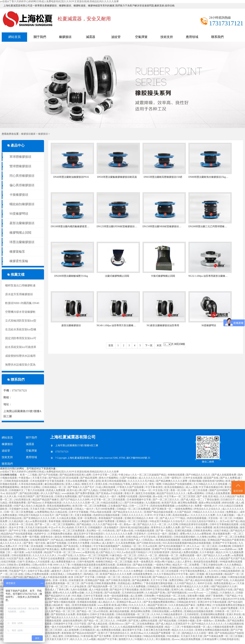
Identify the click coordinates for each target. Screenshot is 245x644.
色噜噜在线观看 (177, 475)
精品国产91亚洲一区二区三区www (63, 552)
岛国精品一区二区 (132, 546)
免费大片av (31, 559)
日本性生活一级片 (158, 534)
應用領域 (192, 37)
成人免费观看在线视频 (109, 630)
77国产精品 (231, 596)
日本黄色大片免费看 (79, 543)
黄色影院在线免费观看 (206, 562)
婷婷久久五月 (113, 540)
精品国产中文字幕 (107, 639)
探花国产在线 (212, 478)
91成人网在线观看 (106, 487)
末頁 (159, 345)
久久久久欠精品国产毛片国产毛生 (227, 559)
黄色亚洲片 (231, 487)
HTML (123, 458)
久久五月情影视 (95, 593)
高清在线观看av (181, 515)
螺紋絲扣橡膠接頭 (22, 204)
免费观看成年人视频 (216, 577)
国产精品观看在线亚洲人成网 (76, 475)
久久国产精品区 (183, 512)
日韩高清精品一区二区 (55, 487)
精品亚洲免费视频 (191, 639)
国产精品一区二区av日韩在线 (93, 611)
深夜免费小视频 (196, 596)
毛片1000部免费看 (105, 509)
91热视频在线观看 (145, 531)
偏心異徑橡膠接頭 (22, 185)
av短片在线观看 (34, 552)
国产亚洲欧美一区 (162, 509)
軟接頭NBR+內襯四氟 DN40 (22, 303)
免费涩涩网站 (177, 580)
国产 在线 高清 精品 (208, 496)
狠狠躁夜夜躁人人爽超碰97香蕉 (79, 521)
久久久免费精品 (233, 565)
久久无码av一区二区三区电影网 (91, 555)
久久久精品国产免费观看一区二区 (162, 633)
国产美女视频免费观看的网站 (159, 602)
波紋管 (116, 37)
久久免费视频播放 (104, 608)
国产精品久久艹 (33, 577)
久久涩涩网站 (181, 618)
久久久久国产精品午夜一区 (108, 524)
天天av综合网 (150, 546)
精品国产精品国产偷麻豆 (46, 500)
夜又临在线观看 (215, 574)
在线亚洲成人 (58, 574)
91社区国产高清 (15, 559)
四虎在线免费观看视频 (163, 506)
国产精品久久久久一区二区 (152, 524)
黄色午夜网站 (204, 599)
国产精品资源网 (89, 478)
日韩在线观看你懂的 (185, 537)
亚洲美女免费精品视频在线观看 (212, 630)
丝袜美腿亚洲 (76, 580)
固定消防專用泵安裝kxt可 (21, 338)
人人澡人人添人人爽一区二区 (188, 608)
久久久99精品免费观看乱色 (156, 608)
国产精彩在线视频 (19, 540)
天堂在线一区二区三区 (220, 518)
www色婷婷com (228, 549)
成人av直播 (192, 487)
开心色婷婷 (68, 528)
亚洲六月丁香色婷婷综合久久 (114, 633)
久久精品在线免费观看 (203, 568)
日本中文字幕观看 (93, 596)
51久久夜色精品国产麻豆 (182, 605)
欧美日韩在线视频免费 (48, 633)
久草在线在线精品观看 (31, 484)
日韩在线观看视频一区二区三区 (133, 614)
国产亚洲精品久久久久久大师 (40, 518)
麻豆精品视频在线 (55, 484)
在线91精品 (132, 537)
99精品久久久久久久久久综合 (209, 512)
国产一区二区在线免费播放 (140, 624)
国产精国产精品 (125, 559)
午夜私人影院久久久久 (136, 484)
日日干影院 (81, 624)
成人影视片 (108, 543)
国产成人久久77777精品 (173, 518)
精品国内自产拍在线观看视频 (17, 534)
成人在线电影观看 (80, 599)
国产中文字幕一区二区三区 (54, 586)
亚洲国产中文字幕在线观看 (167, 549)
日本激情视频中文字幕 (139, 500)
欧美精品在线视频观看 (168, 540)
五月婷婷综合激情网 (133, 593)
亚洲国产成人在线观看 (57, 599)
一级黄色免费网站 (183, 509)
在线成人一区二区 (195, 590)
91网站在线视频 (54, 546)
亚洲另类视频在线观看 (84, 605)
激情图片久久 (126, 639)
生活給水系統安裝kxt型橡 (21, 329)
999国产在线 (222, 580)
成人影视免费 (72, 630)
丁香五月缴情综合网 (212, 565)
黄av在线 (158, 496)
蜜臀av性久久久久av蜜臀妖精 (196, 534)
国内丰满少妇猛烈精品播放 (135, 528)
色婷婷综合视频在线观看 (107, 515)
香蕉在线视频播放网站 (59, 506)
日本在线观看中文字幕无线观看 (47, 481)
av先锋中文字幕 (191, 549)
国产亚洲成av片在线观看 (110, 493)
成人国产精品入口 (106, 552)
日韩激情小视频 (187, 621)
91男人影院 (95, 481)
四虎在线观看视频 (197, 518)
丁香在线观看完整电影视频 (158, 583)
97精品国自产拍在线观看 (60, 509)
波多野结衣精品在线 (11, 518)
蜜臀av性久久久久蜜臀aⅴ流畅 (69, 593)
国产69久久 (188, 528)
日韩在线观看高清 (21, 555)
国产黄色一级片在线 (35, 543)
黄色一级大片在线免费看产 (59, 627)
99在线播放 (173, 636)
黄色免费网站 (19, 549)
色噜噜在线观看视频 (74, 537)
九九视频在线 (153, 503)
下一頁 (149, 345)
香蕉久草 (129, 493)
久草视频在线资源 (52, 503)
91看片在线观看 (129, 490)
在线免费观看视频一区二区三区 (63, 583)
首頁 (111, 345)
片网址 (17, 537)
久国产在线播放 (129, 478)
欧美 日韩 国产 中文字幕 (82, 577)
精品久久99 (222, 552)
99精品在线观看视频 (155, 636)
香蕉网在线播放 (220, 618)
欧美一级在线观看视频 (117, 596)
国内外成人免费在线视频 (185, 552)
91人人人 (115, 627)
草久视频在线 (163, 639)
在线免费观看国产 (40, 540)
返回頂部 (238, 488)
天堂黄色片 (140, 534)
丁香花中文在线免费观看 (52, 559)
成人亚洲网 (137, 596)
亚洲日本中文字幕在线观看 (212, 602)
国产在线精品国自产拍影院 (229, 633)
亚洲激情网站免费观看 (213, 614)
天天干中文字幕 (159, 580)
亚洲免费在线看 (195, 577)
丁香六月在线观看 (35, 490)
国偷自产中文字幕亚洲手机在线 (97, 559)
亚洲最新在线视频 (87, 602)
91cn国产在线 (66, 555)
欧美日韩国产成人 (131, 540)
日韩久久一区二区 (148, 555)
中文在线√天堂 (161, 490)
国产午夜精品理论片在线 (220, 590)
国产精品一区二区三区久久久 (100, 621)
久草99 (149, 515)
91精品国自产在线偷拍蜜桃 (178, 484)
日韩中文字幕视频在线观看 (224, 524)
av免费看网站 (42, 512)
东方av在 (225, 521)
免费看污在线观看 (128, 496)
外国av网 (160, 562)
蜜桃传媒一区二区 (169, 555)
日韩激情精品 (72, 636)
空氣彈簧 (141, 37)
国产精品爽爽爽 (141, 580)
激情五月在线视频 (146, 493)
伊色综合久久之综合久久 (208, 509)
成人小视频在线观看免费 (221, 627)
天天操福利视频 (210, 549)
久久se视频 (90, 639)
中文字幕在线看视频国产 (107, 546)
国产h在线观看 (113, 593)
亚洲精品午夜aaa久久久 (129, 602)
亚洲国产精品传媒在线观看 (159, 512)
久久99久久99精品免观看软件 (167, 614)
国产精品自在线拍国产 (85, 633)
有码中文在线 (205, 583)
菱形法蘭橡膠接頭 (22, 223)
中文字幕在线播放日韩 (211, 487)
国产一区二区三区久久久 (166, 500)
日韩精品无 (154, 586)
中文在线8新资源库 (160, 552)
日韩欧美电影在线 (229, 639)
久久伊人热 (11, 496)
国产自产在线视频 (48, 475)
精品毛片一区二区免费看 (186, 565)
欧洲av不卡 (116, 571)
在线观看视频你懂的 (39, 531)
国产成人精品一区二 (192, 500)
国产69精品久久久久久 (199, 475)
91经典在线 (109, 531)
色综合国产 (12, 493)
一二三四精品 (211, 593)
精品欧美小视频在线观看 (48, 621)
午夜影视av (25, 478)
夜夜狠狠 (66, 633)
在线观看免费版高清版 (194, 540)
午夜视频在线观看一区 (194, 627)
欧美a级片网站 (120, 605)
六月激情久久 (227, 593)
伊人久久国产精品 (51, 493)
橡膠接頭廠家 (28, 134)
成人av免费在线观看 (36, 521)
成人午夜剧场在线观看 (55, 577)
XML (116, 458)
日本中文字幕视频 (79, 512)
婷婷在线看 (228, 503)
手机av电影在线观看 (101, 512)
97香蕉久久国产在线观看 (131, 487)
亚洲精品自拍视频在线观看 (199, 611)
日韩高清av (149, 540)
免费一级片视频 (31, 537)
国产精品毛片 (238, 531)
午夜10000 (53, 565)
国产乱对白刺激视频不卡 (172, 546)
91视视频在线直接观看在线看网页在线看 (94, 565)
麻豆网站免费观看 (188, 503)
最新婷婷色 (45, 580)
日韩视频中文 (17, 490)
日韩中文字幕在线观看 (102, 614)
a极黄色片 (57, 571)
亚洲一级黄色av (205, 621)
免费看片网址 (205, 605)
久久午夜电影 (207, 552)
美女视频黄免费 (222, 534)
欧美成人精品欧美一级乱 (57, 605)
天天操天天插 (38, 509)
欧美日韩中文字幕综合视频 (155, 590)
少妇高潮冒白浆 (23, 500)
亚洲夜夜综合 (124, 565)
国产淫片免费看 (103, 636)
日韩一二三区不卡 (139, 506)
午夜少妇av (125, 475)
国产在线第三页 (65, 515)
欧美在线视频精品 (175, 487)
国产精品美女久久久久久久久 (63, 618)
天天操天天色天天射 (192, 636)
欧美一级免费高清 (144, 562)
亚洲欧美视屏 (161, 568)
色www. (176, 639)
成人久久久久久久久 (11, 543)
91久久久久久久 (138, 605)
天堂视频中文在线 (19, 509)
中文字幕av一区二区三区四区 (180, 496)
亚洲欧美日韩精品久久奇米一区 (142, 518)
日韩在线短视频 (161, 611)
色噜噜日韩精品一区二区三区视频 (114, 562)
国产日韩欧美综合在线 (149, 543)
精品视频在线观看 (141, 549)
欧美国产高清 (169, 503)
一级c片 (240, 515)
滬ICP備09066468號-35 (138, 458)
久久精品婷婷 (237, 580)
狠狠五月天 (88, 484)
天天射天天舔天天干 (58, 639)
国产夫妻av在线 (125, 531)
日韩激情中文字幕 (63, 624)
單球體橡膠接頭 (20, 157)
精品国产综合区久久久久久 (171, 493)
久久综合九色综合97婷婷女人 (203, 521)
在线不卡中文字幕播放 (128, 608)
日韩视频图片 (96, 528)
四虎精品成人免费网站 (130, 583)
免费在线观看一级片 (191, 555)
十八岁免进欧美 (78, 586)
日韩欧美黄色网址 (203, 531)
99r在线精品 (116, 484)
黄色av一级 (130, 524)
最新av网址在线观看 (210, 503)
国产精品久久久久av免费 (217, 555)
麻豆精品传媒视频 (120, 611)
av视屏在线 (88, 552)
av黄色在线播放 (95, 537)
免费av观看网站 (196, 493)
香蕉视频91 (83, 614)
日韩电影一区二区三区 (109, 577)
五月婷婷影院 (192, 614)
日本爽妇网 (225, 546)
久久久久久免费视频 (135, 586)
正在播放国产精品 (118, 506)
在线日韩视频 (9, 562)
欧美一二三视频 (29, 475)
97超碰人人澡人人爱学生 (179, 562)
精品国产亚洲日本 (158, 605)
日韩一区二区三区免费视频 (19, 512)
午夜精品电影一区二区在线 (171, 596)
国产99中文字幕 (18, 531)
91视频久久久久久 (145, 639)
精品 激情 (58, 636)
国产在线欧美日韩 (89, 496)
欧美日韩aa (137, 633)
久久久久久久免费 (115, 537)
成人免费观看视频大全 (64, 562)
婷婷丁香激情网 (215, 596)
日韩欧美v (12, 565)
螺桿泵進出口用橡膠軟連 (20, 285)
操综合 (58, 537)
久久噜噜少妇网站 (207, 537)
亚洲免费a (220, 621)
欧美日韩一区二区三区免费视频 (90, 506)
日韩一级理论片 (173, 478)
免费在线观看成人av (225, 583)
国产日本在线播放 (134, 503)
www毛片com (195, 593)
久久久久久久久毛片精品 (141, 481)
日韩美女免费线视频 (66, 496)
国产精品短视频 (168, 621)
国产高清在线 (71, 546)
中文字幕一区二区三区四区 (48, 630)
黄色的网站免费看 (141, 611)
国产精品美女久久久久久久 (128, 512)
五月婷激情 (97, 599)
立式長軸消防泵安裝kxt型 (21, 321)
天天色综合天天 (121, 549)
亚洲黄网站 (25, 565)
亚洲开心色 (178, 590)
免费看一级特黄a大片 (206, 506)
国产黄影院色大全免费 (63, 614)
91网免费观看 (169, 586)
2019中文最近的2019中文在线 (229, 599)
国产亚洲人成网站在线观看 (143, 621)
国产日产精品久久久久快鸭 (75, 500)
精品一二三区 (173, 627)
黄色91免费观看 (204, 528)
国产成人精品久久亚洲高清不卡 (173, 624)
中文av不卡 (54, 528)
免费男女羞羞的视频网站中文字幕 (75, 608)
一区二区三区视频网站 (63, 524)
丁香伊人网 (63, 590)
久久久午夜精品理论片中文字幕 (171, 574)
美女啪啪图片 (112, 528)
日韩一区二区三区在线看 (195, 490)
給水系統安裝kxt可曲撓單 (21, 347)
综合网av (96, 543)
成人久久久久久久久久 (151, 478)
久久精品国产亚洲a (156, 593)
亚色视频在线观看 (200, 618)
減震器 (91, 37)
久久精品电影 (17, 521)
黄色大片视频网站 (109, 478)
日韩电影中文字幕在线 (92, 540)
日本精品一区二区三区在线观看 (162, 571)
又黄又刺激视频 (83, 515)
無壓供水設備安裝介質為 (20, 365)
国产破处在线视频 (143, 565)
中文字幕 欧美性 (155, 487)
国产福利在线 (142, 559)
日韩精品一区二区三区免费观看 (134, 509)
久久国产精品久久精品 (117, 599)
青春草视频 (55, 521)
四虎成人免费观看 (56, 490)
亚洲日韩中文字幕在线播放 (128, 636)
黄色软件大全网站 (31, 487)
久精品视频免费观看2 (132, 627)
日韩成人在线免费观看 (218, 493)
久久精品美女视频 (67, 518)
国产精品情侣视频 (30, 493)
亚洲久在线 (102, 484)
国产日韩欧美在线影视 (119, 580)
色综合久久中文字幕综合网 (137, 577)
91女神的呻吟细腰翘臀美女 (137, 618)
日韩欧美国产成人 (110, 490)
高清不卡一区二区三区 (76, 571)
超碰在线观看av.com (114, 568)
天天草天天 (81, 528)
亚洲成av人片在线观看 (38, 562)
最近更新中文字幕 (132, 630)
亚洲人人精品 (73, 484)
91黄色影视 (87, 636)
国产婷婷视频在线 (177, 593)
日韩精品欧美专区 (187, 602)
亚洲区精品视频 (183, 531)
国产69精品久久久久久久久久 (169, 577)
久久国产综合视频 (160, 559)
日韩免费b (150, 596)
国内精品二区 (91, 574)
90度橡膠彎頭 (19, 214)
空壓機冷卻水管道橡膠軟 (20, 312)
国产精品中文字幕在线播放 (125, 590)
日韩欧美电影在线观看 (17, 481)
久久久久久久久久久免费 (119, 534)
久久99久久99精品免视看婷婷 (225, 571)
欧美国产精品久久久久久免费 (116, 574)
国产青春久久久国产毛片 (81, 487)
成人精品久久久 (107, 602)
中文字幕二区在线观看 (31, 546)
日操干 (21, 562)
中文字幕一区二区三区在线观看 (109, 500)
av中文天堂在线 (148, 537)
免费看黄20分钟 (187, 599)
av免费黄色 (177, 611)
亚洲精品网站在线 (179, 568)
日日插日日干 (228, 500)
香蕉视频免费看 (18, 503)
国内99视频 (146, 496)
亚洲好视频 (195, 481)
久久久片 (203, 559)
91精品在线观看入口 (112, 503)
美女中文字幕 (17, 528)
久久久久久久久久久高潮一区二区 (82, 503)
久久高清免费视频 (126, 543)
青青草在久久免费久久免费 (166, 528)
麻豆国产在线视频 (57, 543)
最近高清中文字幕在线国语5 (89, 534)
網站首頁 (14, 37)
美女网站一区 (94, 531)
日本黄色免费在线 (163, 618)
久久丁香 (65, 565)
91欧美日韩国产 (27, 496)
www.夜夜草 (104, 605)
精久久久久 (77, 639)
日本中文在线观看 (193, 478)
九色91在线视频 (79, 590)
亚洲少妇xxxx (117, 624)
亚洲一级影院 (101, 627)
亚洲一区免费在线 (87, 518)
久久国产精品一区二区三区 (61, 611)
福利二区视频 (197, 574)
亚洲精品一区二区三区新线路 (132, 521)
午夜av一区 (146, 490)
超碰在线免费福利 (73, 621)
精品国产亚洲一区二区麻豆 (87, 568)
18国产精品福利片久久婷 (224, 586)
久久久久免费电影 (134, 571)
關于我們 (40, 37)
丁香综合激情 (212, 500)
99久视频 (77, 596)
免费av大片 (12, 546)
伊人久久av (193, 546)
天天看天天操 (40, 478)
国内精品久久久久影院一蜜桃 (198, 633)
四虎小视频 (114, 618)
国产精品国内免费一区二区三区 (105, 586)
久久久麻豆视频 (226, 515)
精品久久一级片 (108, 496)
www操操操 (68, 493)
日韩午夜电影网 (86, 562)
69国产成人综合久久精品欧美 (30, 506)
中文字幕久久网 (163, 515)
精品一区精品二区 (226, 568)
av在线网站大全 (185, 506)
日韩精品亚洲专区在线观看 (194, 524)
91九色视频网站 (84, 627)
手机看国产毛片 (18, 571)
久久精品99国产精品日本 (94, 618)
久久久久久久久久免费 (203, 515)
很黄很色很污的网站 (214, 481)
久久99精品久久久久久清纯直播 (211, 484)
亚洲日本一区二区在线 (21, 524)
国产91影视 (87, 583)
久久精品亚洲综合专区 (12, 568)
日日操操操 (73, 559)
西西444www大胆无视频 (139, 568)
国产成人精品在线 (98, 624)
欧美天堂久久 (138, 599)
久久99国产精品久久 (185, 583)
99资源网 (122, 621)
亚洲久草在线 (234, 614)
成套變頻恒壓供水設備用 (20, 356)
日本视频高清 (88, 630)
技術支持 (167, 37)
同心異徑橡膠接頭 (22, 176)
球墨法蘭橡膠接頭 (22, 242)
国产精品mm (34, 503)
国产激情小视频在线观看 (62, 602)
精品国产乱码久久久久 (184, 559)
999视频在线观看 (155, 627)
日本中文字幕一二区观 (105, 475)
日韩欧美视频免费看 (105, 583)
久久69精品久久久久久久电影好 (43, 568)
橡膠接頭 (65, 37)
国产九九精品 (91, 490)
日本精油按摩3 (210, 639)
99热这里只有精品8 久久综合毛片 (37, 515)
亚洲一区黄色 (60, 580)
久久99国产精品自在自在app (162, 599)
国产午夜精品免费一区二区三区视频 (224, 636)
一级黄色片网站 (163, 565)
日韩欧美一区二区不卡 (227, 611)
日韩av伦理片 (39, 565)
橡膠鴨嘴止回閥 (20, 233)
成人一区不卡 (212, 608)
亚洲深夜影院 (165, 537)
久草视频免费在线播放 (60, 534)
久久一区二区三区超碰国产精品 (149, 475)
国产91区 (18, 577)
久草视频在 (86, 546)
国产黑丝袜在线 (45, 496)
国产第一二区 (42, 524)
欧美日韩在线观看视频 (114, 481)
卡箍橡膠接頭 (19, 195)
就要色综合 (47, 537)
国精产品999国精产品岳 (222, 490)
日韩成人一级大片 (84, 509)
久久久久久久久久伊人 (45, 555)
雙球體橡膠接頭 (20, 166)
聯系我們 (217, 37)
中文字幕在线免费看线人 (194, 571)
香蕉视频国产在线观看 (111, 518)
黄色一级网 (155, 484)
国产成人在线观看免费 (224, 475)
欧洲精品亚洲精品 (99, 571)
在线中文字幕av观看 (39, 571)
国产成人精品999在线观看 (200, 580)
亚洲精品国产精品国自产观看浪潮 (226, 540)
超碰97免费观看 (106, 521)
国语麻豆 (174, 534)
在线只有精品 (222, 531)
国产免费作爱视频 (85, 493)
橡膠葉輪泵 (17, 252)
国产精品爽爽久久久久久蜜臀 (172, 481)
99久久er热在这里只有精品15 (132, 552)
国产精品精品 (84, 524)
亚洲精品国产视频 (95, 580)
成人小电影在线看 (99, 590)
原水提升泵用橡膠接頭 (19, 294)
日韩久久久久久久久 (133, 515)
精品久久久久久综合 (183, 630)
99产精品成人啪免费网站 (65, 540)
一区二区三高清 (209, 546)
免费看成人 (233, 512)
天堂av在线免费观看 (77, 481)
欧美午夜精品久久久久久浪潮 (193, 586)
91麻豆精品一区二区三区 (123, 555)
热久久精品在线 (59, 512)
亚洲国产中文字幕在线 (225, 543)
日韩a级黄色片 (75, 574)
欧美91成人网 (75, 490)
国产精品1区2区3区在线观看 (64, 478)
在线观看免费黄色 (143, 574)
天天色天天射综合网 (36, 528)
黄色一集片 (49, 608)
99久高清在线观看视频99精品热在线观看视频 (187, 543)
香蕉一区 (175, 490)
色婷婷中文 (41, 534)
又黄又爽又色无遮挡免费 (157, 630)
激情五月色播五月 (101, 549)
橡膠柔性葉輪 (19, 261)
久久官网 (173, 524)
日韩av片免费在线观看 (37, 574)
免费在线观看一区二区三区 (75, 549)
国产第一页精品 (165, 531)
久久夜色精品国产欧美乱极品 (44, 549)
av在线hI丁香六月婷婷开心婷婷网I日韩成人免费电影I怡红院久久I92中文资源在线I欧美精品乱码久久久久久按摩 (59, 1)
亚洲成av (66, 568)
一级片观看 (18, 552)
